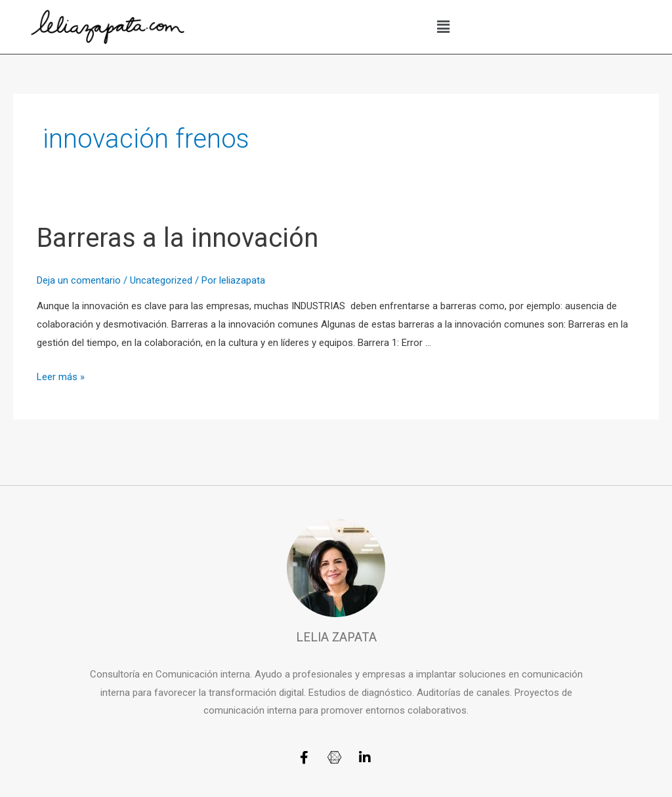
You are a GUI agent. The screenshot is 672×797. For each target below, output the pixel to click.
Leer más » (61, 377)
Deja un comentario (79, 280)
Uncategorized (161, 280)
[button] (444, 27)
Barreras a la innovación (178, 238)
